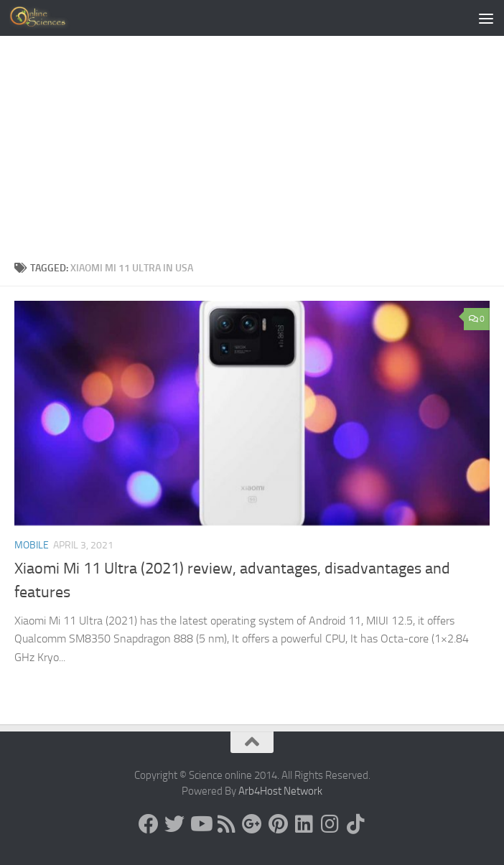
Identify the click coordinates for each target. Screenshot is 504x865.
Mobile (32, 545)
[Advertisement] (252, 144)
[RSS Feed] (226, 824)
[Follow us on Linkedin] (304, 824)
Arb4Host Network (280, 791)
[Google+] (252, 824)
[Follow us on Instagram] (330, 824)
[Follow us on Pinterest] (278, 824)
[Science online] (149, 824)
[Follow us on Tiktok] (355, 824)
